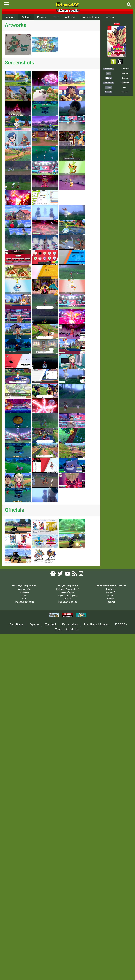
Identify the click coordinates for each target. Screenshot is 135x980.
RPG (125, 87)
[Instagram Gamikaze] (81, 575)
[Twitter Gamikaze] (60, 575)
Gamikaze (17, 624)
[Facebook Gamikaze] (53, 575)
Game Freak (125, 83)
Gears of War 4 (68, 592)
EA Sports (111, 589)
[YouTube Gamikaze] (68, 575)
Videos (110, 17)
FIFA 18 (68, 599)
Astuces (70, 17)
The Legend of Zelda (24, 602)
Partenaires (70, 624)
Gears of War (24, 589)
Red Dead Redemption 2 (68, 589)
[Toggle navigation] (6, 4)
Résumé (10, 17)
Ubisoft (111, 596)
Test (56, 17)
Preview (42, 17)
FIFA (24, 599)
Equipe (34, 624)
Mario (24, 596)
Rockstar (111, 602)
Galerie (26, 17)
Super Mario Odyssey (67, 596)
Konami (111, 599)
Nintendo (125, 78)
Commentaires (90, 17)
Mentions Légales (96, 624)
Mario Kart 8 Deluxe (68, 602)
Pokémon (125, 73)
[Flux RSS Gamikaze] (75, 575)
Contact (50, 624)
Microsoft (111, 592)
